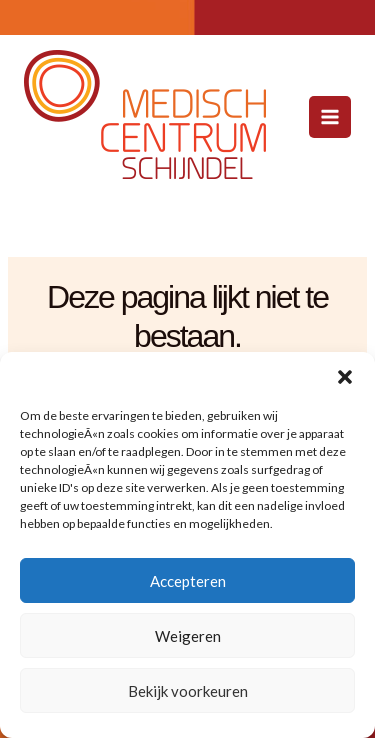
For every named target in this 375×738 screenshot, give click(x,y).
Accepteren (188, 581)
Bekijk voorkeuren (188, 691)
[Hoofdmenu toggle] (330, 117)
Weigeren (188, 636)
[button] (345, 377)
